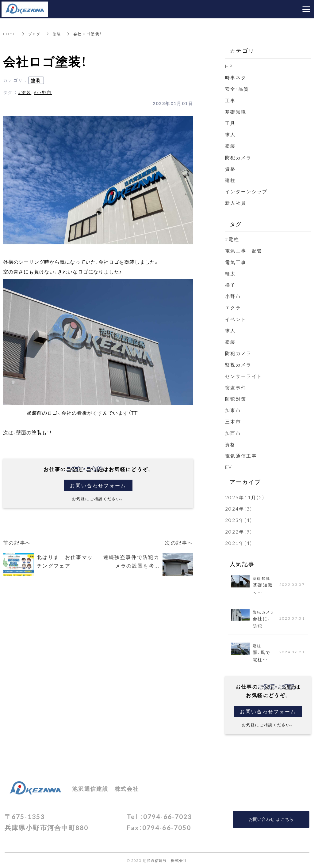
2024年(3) (239, 508)
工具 (231, 123)
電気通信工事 (242, 455)
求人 (231, 134)
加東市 (234, 410)
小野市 (234, 296)
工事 (231, 100)
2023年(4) (239, 520)
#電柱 (232, 239)
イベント (236, 319)
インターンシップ (248, 191)
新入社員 (236, 202)
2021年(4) (239, 542)
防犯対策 (236, 398)
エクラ (234, 307)
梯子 (231, 285)
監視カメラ (239, 364)
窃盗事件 (236, 387)
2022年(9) (239, 531)
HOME (10, 34)
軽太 (231, 273)
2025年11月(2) (245, 497)
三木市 (234, 421)
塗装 (60, 34)
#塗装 (25, 92)
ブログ (36, 34)
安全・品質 (238, 89)
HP (229, 66)
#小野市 (43, 92)
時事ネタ (236, 77)
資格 (231, 168)
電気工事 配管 (248, 250)
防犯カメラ (239, 157)
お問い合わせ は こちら (271, 819)
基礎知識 (236, 111)
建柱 (231, 180)
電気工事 (236, 262)
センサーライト (245, 376)
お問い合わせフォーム (98, 485)
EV (229, 467)
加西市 (234, 432)
